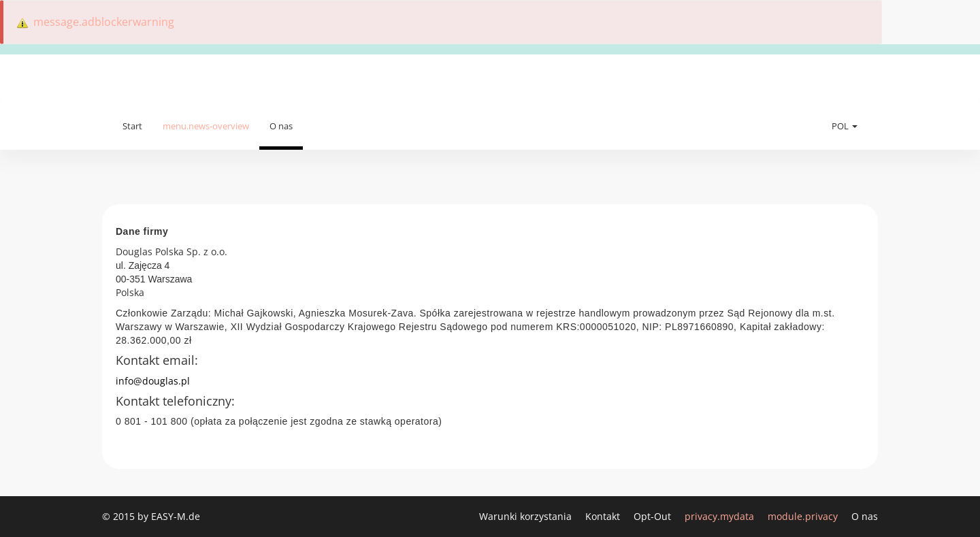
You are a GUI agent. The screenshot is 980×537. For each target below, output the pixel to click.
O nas (281, 126)
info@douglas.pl (153, 381)
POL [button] (845, 126)
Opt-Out (654, 516)
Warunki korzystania (527, 516)
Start (132, 126)
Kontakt (604, 516)
